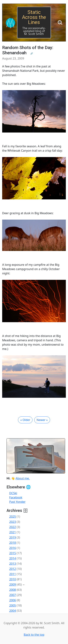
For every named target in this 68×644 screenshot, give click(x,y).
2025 (13, 517)
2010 (13, 579)
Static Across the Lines (34, 17)
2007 (13, 595)
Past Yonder (17, 502)
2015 (13, 553)
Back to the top (34, 635)
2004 (13, 611)
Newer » (42, 420)
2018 (13, 543)
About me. (23, 478)
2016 (13, 548)
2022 (13, 527)
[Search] (60, 23)
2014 (13, 558)
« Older (25, 420)
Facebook (16, 497)
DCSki (13, 493)
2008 (13, 590)
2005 (13, 605)
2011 (13, 574)
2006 (13, 600)
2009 (13, 585)
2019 (13, 537)
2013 (13, 564)
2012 (13, 569)
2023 (13, 522)
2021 (13, 532)
